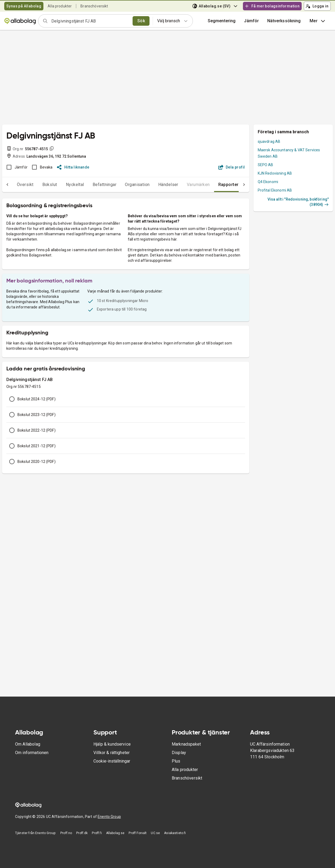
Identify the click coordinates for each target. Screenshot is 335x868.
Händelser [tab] (158, 185)
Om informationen (32, 753)
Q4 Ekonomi (268, 182)
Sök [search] (141, 21)
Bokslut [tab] (39, 185)
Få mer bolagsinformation (272, 6)
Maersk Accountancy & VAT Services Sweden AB (289, 153)
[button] (251, 21)
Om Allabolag (28, 744)
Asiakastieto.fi (175, 833)
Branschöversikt (94, 6)
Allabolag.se (115, 833)
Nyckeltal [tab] (64, 185)
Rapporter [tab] (218, 185)
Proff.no (66, 833)
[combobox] (90, 21)
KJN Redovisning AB (275, 173)
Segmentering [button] (222, 21)
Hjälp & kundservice (112, 744)
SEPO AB (266, 165)
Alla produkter (60, 6)
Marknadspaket (186, 744)
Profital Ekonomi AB (275, 190)
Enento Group (109, 817)
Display (179, 753)
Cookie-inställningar (112, 761)
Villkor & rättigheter (112, 753)
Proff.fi (97, 833)
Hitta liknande (73, 167)
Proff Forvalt (138, 833)
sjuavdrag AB (269, 141)
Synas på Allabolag (24, 6)
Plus (176, 761)
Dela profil (232, 167)
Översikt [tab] (15, 185)
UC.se (155, 833)
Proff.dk (82, 833)
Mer (318, 21)
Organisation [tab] (127, 185)
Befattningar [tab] (94, 185)
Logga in (317, 6)
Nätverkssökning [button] (284, 21)
